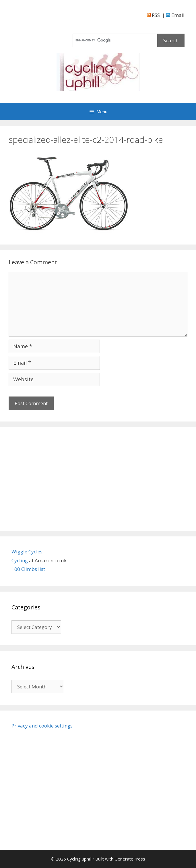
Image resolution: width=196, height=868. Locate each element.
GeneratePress (130, 859)
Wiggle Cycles (27, 552)
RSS (153, 15)
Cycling (20, 560)
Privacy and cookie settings (42, 726)
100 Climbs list (28, 569)
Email (175, 15)
